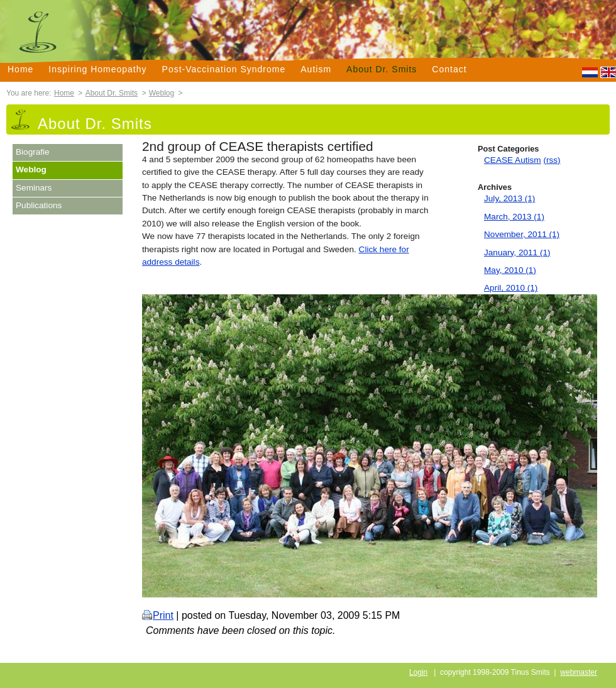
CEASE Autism (513, 160)
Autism (316, 69)
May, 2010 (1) (510, 270)
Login (418, 672)
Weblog (162, 93)
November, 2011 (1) (522, 234)
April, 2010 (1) (511, 288)
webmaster (579, 672)
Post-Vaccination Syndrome (224, 69)
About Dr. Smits (382, 69)
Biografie (33, 152)
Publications (39, 205)
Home (20, 69)
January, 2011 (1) (517, 252)
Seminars (34, 188)
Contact (449, 69)
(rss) (552, 160)
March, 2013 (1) (514, 217)
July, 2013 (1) (509, 198)
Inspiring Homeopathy (97, 69)
